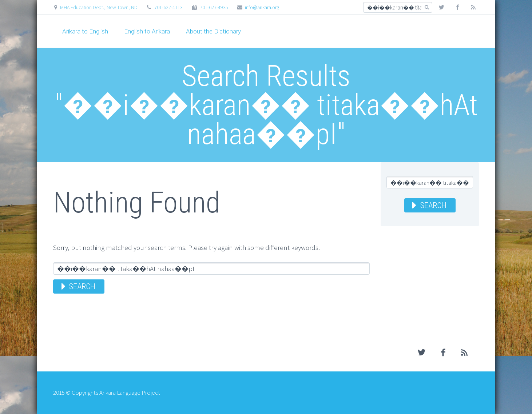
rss (473, 7)
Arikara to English (85, 31)
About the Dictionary (213, 31)
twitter (441, 7)
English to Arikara (147, 31)
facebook (457, 7)
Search (82, 286)
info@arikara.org (262, 7)
